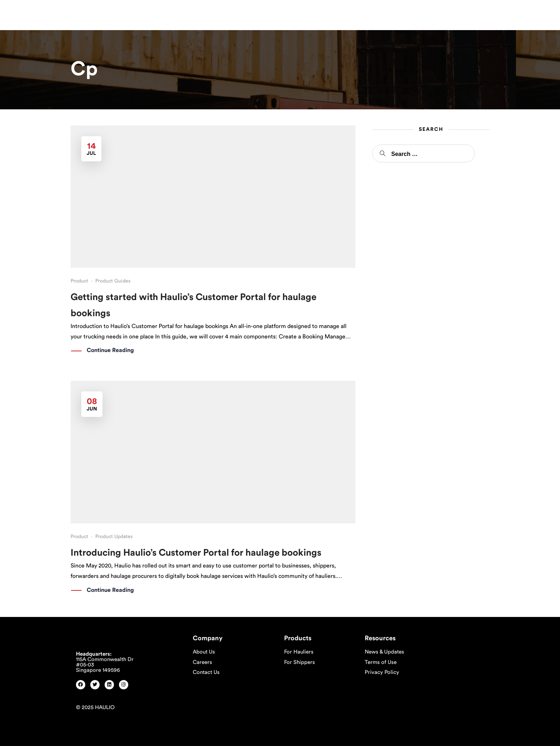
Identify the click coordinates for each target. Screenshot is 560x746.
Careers (202, 662)
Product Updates (114, 537)
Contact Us (206, 672)
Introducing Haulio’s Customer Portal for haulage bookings (196, 553)
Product (79, 281)
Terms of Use (381, 662)
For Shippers (300, 662)
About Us (204, 652)
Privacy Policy (382, 672)
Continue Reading (110, 351)
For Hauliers (299, 652)
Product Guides (113, 281)
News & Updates (384, 652)
